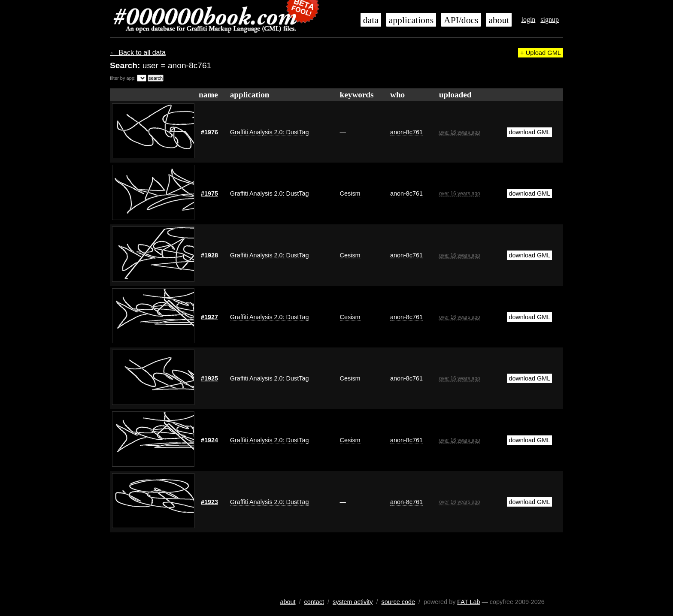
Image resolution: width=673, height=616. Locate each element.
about (499, 20)
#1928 (209, 255)
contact (314, 602)
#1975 (209, 193)
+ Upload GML (541, 53)
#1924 (209, 440)
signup (550, 20)
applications (411, 20)
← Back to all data (138, 53)
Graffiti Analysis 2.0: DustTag (270, 132)
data (371, 20)
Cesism (350, 193)
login (528, 20)
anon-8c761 (406, 132)
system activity (353, 602)
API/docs (461, 20)
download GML (529, 132)
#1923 (209, 502)
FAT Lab (468, 602)
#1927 (209, 317)
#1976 (209, 132)
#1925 (209, 378)
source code (398, 602)
